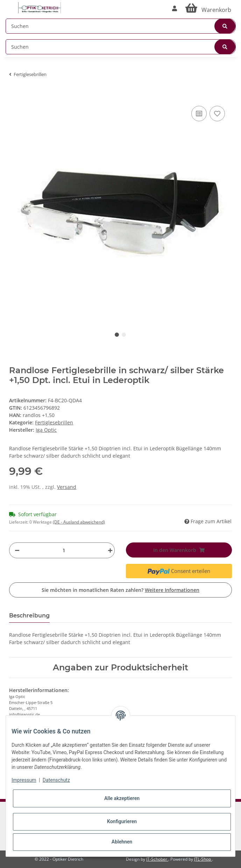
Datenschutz (56, 780)
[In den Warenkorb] (15, 94)
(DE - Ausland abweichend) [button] (79, 522)
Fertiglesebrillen (54, 422)
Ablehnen (122, 842)
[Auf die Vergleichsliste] (199, 114)
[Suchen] (121, 26)
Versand (67, 487)
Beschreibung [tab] (29, 616)
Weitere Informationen (172, 590)
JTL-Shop (203, 859)
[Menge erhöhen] (108, 550)
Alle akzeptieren (122, 798)
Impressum (24, 780)
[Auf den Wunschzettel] (217, 114)
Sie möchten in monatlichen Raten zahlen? (120, 590)
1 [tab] (117, 335)
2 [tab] (124, 335)
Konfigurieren (122, 821)
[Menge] (64, 550)
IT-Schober (157, 859)
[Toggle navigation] (9, 4)
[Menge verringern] (17, 550)
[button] (175, 8)
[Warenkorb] (208, 8)
